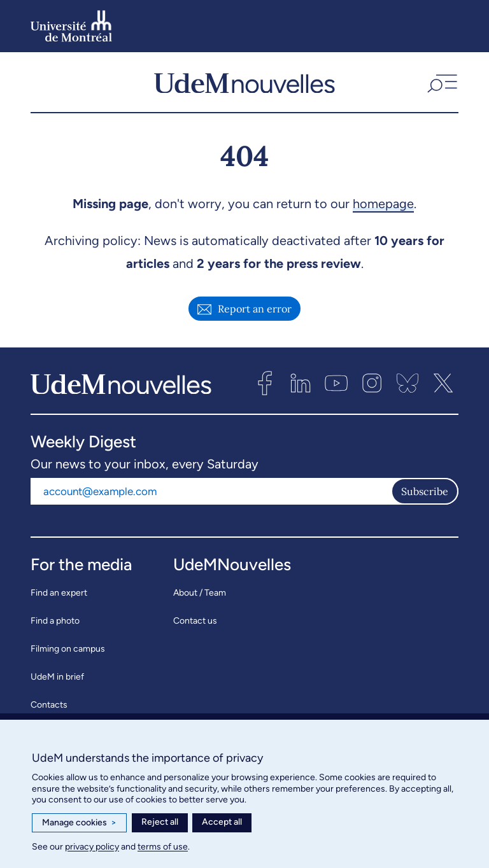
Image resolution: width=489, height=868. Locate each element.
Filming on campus (68, 653)
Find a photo (55, 625)
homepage (383, 208)
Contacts (49, 709)
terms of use (163, 847)
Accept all (222, 822)
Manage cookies (79, 823)
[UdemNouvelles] (244, 85)
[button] (441, 85)
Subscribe (425, 496)
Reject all (160, 822)
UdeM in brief (57, 681)
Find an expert (59, 597)
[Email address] (211, 496)
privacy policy (92, 847)
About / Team (200, 597)
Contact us (195, 625)
